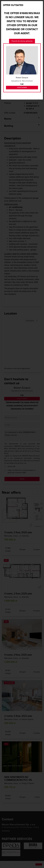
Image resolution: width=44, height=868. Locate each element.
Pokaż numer (22, 88)
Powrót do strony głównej (22, 41)
